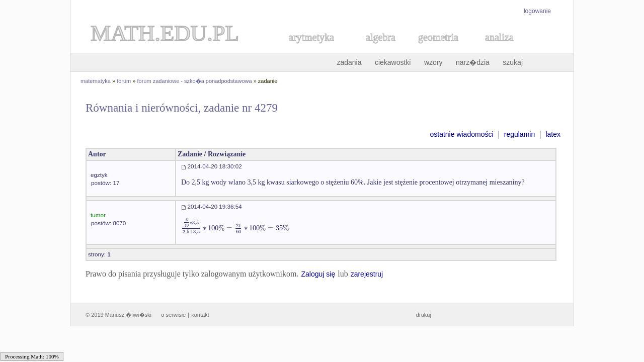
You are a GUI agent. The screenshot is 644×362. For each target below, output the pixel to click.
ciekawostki (393, 62)
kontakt (200, 315)
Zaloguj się (318, 274)
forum (124, 81)
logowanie (537, 11)
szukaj (513, 62)
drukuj (424, 315)
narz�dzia (473, 62)
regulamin (519, 134)
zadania (349, 62)
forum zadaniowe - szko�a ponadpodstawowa (195, 81)
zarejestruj (367, 274)
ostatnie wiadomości (461, 134)
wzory (433, 62)
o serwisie (173, 315)
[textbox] (235, 228)
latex (553, 134)
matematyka (96, 81)
